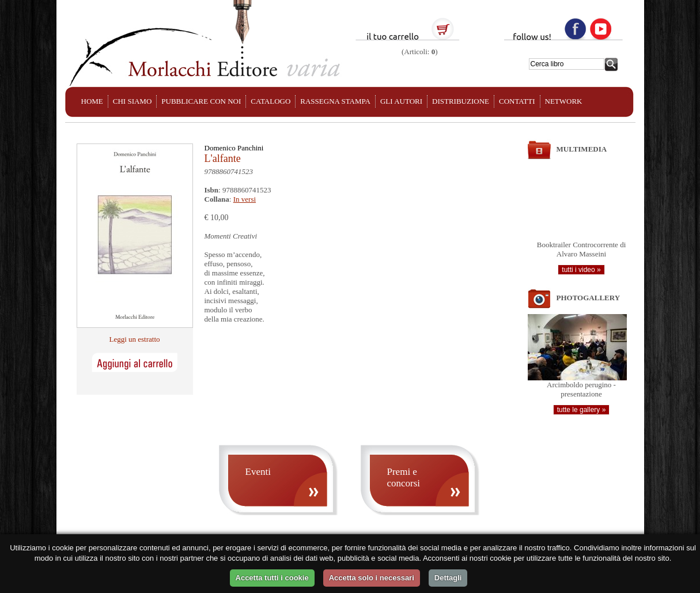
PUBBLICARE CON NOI (201, 101)
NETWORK (564, 101)
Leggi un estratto (134, 339)
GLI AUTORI (401, 101)
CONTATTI (517, 101)
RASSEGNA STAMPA (335, 101)
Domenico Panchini (234, 148)
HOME (92, 101)
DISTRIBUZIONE (461, 101)
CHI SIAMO (133, 101)
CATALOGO (270, 101)
